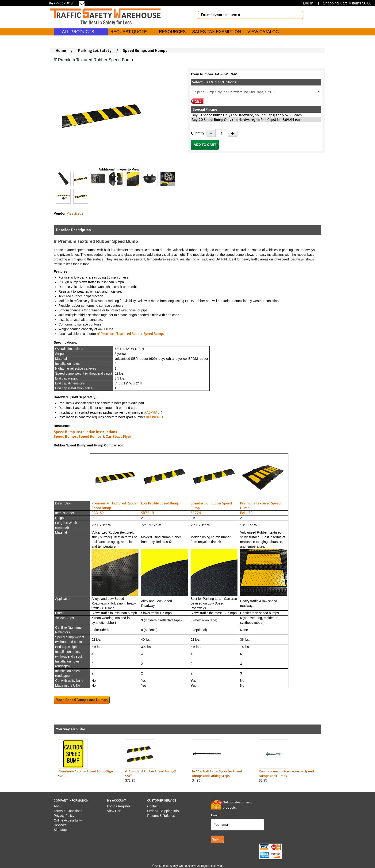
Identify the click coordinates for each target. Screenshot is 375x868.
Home (61, 51)
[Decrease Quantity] (211, 133)
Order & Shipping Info (163, 811)
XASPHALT (153, 412)
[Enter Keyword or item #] (251, 15)
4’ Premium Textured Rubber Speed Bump (130, 334)
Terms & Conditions (68, 811)
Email (216, 815)
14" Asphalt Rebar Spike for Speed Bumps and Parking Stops (217, 774)
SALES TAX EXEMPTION (216, 32)
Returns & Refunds (161, 816)
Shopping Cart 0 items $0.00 (347, 3)
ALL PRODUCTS (81, 32)
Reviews (60, 825)
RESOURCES (172, 32)
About (58, 806)
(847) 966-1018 (60, 3)
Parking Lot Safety (95, 51)
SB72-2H (148, 513)
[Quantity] (222, 133)
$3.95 (288, 761)
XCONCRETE (156, 417)
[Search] (299, 15)
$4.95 (221, 761)
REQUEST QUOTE (129, 32)
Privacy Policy (64, 816)
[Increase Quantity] (233, 133)
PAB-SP (98, 513)
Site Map (60, 830)
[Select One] (256, 92)
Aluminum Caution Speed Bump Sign (86, 771)
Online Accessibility (68, 820)
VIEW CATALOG (263, 32)
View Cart (114, 811)
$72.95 (154, 761)
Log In (309, 3)
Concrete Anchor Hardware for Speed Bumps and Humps (286, 774)
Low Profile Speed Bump (160, 503)
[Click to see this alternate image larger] (63, 179)
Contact (153, 806)
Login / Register (119, 806)
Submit (217, 839)
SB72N (196, 513)
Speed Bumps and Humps (145, 51)
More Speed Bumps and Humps (82, 700)
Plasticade (75, 213)
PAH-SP (246, 513)
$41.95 (87, 759)
